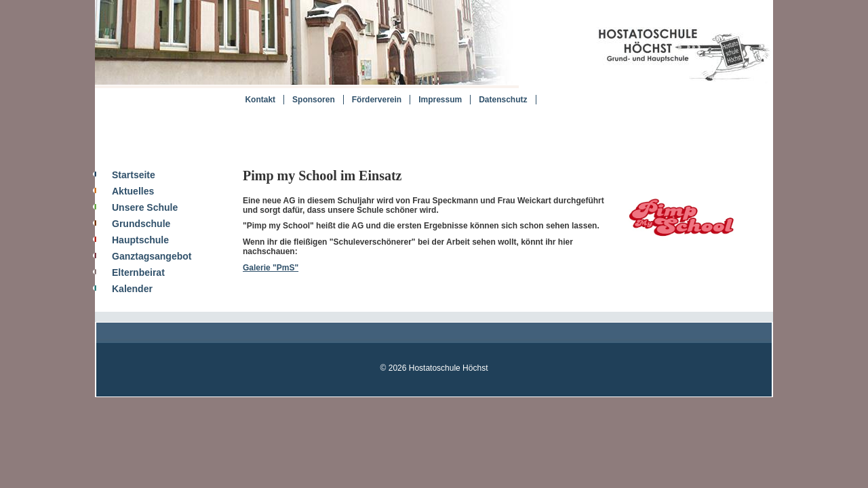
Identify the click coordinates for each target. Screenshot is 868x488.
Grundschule (141, 224)
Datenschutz (503, 100)
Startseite (134, 175)
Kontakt (260, 100)
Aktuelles (133, 191)
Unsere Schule (145, 207)
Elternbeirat (138, 272)
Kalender (132, 289)
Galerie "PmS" (271, 268)
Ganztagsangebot (152, 256)
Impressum (440, 100)
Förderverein (377, 100)
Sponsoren (314, 100)
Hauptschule (140, 240)
